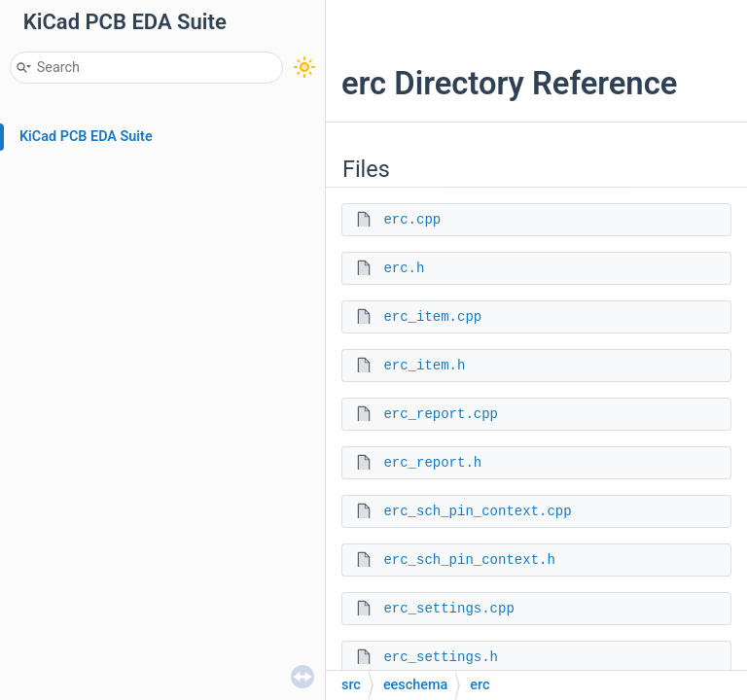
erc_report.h (432, 463)
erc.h (404, 268)
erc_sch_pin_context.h (469, 560)
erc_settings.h (441, 657)
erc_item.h (424, 366)
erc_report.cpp (441, 414)
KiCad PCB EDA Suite (86, 137)
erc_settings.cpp (448, 609)
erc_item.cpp (432, 317)
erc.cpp (412, 220)
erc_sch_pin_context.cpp (477, 511)
